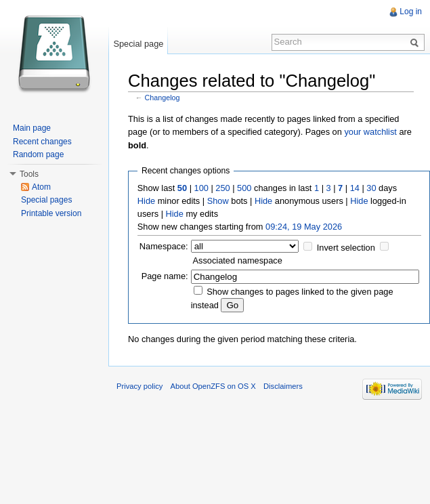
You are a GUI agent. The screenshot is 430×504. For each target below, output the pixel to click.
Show (218, 201)
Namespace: (164, 246)
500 (244, 188)
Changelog (163, 98)
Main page (32, 128)
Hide (146, 201)
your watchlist (370, 132)
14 (355, 188)
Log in (411, 12)
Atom (41, 187)
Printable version (51, 213)
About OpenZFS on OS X (213, 386)
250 (222, 188)
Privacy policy (139, 386)
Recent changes (42, 142)
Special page (138, 44)
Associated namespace (238, 260)
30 (371, 188)
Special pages (46, 200)
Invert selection (346, 248)
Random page (38, 154)
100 (201, 188)
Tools (29, 174)
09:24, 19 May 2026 (304, 227)
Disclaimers (283, 386)
